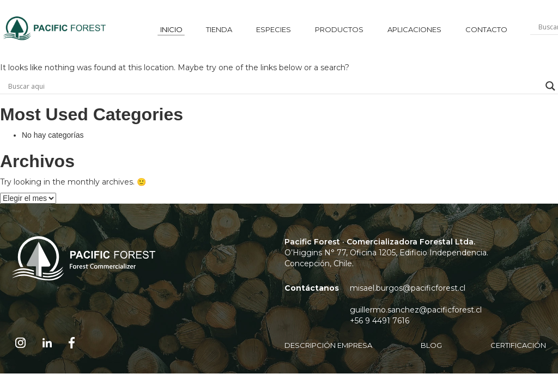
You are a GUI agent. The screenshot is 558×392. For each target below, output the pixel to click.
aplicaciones (414, 29)
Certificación (518, 345)
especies (274, 29)
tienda (219, 29)
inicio (171, 29)
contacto (486, 29)
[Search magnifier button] (550, 86)
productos (339, 29)
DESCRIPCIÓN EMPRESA (328, 345)
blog (431, 345)
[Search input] (274, 86)
